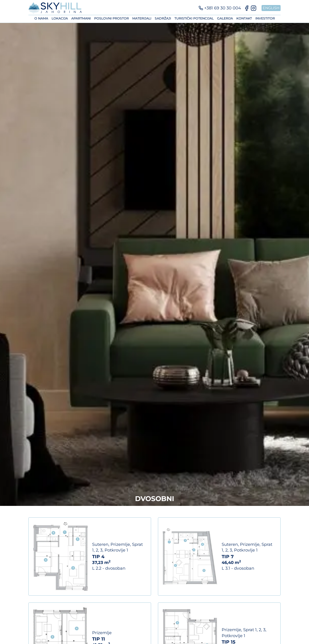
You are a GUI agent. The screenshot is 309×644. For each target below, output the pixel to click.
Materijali (142, 18)
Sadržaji (163, 18)
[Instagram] (254, 8)
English (271, 8)
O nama (41, 18)
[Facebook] (247, 8)
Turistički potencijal (194, 18)
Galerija (225, 18)
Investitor (265, 18)
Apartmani (81, 18)
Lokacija (60, 18)
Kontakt (244, 18)
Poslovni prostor (112, 18)
